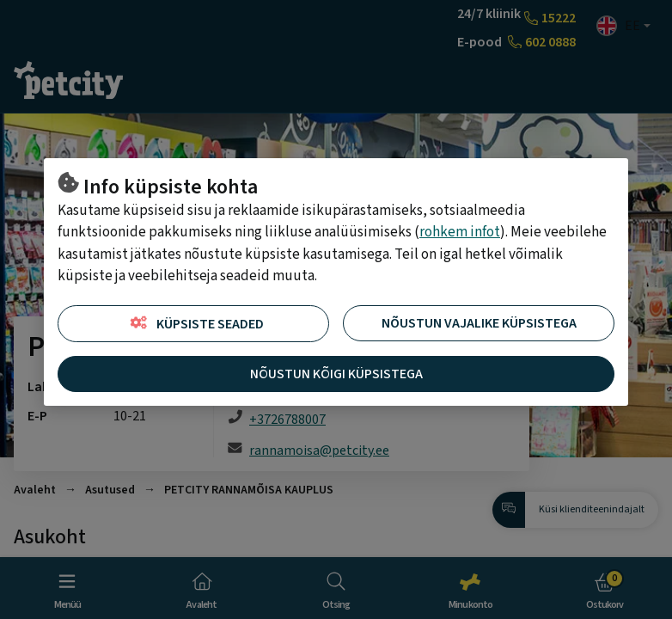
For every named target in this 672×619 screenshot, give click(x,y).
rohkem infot (460, 232)
